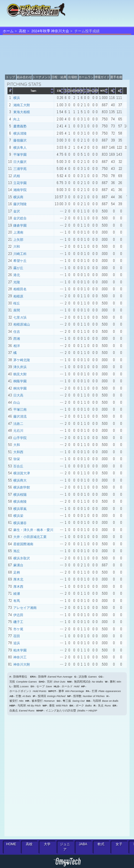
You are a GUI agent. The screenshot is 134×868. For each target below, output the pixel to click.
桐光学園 (20, 388)
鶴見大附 (20, 374)
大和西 (18, 452)
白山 (17, 403)
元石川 (18, 431)
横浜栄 (18, 516)
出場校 (73, 77)
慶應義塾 (20, 126)
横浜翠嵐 (20, 509)
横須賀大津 (22, 473)
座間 (17, 310)
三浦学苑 (20, 169)
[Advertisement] (58, 776)
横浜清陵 (20, 133)
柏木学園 (20, 650)
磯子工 (18, 622)
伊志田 (18, 615)
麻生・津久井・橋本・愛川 (33, 530)
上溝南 (18, 232)
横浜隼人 (20, 148)
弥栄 (17, 459)
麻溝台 (18, 565)
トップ (10, 77)
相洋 (17, 346)
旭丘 (17, 551)
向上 (17, 119)
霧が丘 (18, 268)
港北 (17, 275)
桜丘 (17, 303)
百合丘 (18, 466)
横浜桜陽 (20, 495)
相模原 (18, 296)
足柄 (17, 572)
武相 (17, 176)
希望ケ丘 (20, 261)
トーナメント (42, 77)
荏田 (17, 636)
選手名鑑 (116, 77)
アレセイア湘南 (25, 608)
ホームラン (86, 77)
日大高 (18, 395)
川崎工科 (20, 254)
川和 (17, 247)
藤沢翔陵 (20, 204)
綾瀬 (17, 594)
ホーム (8, 31)
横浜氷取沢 (22, 558)
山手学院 (20, 438)
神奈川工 (20, 657)
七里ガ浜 (20, 318)
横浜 (17, 98)
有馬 (17, 601)
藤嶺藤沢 (20, 140)
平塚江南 (20, 410)
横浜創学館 (22, 487)
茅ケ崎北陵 (22, 360)
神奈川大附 (22, 664)
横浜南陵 (20, 502)
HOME (11, 844)
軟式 (101, 844)
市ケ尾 (18, 629)
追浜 (17, 643)
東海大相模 (22, 112)
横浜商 (18, 197)
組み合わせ (24, 77)
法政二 (18, 424)
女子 (119, 844)
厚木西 (18, 587)
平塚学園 (20, 155)
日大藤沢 (20, 162)
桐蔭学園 (20, 381)
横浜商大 (20, 480)
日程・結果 (59, 77)
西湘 (17, 339)
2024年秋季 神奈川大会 (50, 31)
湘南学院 (20, 190)
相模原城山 (22, 324)
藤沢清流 (20, 416)
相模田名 (20, 289)
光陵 (17, 282)
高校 (22, 31)
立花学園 (20, 183)
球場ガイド (102, 77)
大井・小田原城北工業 (30, 537)
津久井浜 (20, 367)
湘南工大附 (22, 105)
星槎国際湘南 (23, 544)
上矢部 (18, 240)
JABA (83, 844)
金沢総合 (20, 218)
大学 (47, 844)
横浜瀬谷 (20, 523)
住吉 (17, 332)
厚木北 (18, 579)
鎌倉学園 (20, 225)
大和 (17, 445)
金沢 (17, 211)
